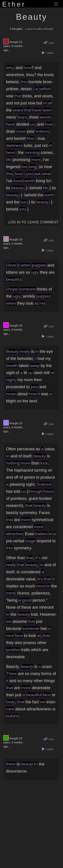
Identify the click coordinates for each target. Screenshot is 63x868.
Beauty (13, 351)
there (11, 764)
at (36, 303)
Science (44, 484)
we (9, 621)
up (30, 373)
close (21, 131)
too (24, 167)
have (37, 110)
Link (50, 43)
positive (13, 650)
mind (11, 593)
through (35, 491)
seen (47, 110)
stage (30, 541)
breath (12, 366)
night (11, 380)
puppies (39, 265)
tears (22, 117)
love (19, 174)
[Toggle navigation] (56, 4)
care (10, 709)
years (18, 110)
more (36, 160)
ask (37, 174)
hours (49, 491)
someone (27, 289)
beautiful (14, 279)
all (50, 103)
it (18, 265)
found (18, 181)
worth (30, 181)
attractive (14, 534)
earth (49, 195)
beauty (17, 188)
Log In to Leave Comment (33, 222)
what (46, 174)
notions (42, 131)
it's (38, 558)
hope (13, 289)
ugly (35, 272)
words (45, 117)
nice (10, 636)
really (25, 351)
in (45, 103)
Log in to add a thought (39, 29)
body (11, 702)
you (30, 174)
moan (11, 394)
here (10, 152)
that (18, 96)
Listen (47, 53)
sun (24, 202)
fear (30, 138)
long (33, 167)
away (35, 366)
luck (44, 463)
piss (35, 387)
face (19, 636)
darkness (14, 145)
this (24, 82)
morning (32, 152)
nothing (13, 463)
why (10, 68)
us (32, 124)
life (9, 160)
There (12, 674)
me (42, 303)
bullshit (13, 716)
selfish (45, 89)
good (27, 600)
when (26, 265)
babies (41, 534)
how (28, 68)
